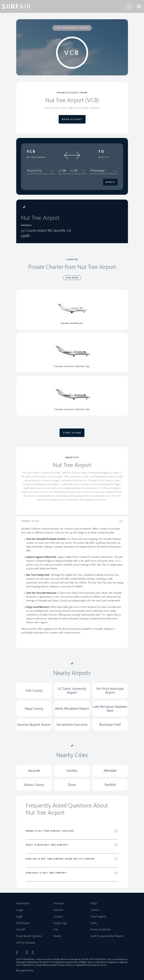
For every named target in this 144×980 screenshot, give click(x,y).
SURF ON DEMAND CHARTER (72, 28)
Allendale (110, 771)
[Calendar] (84, 171)
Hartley (72, 771)
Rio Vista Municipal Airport (110, 691)
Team (94, 923)
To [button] (102, 151)
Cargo (20, 910)
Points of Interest (101, 930)
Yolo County (34, 691)
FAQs (94, 903)
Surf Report (23, 923)
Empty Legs (60, 923)
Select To (103, 157)
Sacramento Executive (72, 725)
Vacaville (34, 771)
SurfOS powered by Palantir (107, 936)
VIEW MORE (72, 278)
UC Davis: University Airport (72, 691)
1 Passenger (103, 171)
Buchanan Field (110, 725)
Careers (95, 910)
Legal (19, 917)
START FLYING (72, 433)
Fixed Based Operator (29, 936)
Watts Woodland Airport (72, 708)
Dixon (72, 785)
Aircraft (21, 930)
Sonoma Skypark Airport (34, 725)
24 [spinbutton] (64, 171)
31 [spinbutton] (76, 171)
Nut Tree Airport (36, 157)
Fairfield (110, 785)
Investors (59, 903)
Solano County (34, 785)
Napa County (34, 708)
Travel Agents (98, 917)
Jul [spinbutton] (60, 171)
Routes (57, 936)
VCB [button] (31, 151)
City (56, 930)
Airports (58, 910)
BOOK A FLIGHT (72, 119)
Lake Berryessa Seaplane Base (110, 708)
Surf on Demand (26, 943)
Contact (58, 917)
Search (110, 182)
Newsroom (23, 903)
